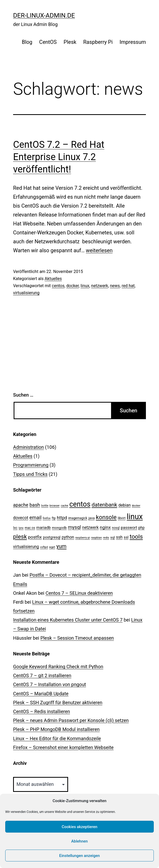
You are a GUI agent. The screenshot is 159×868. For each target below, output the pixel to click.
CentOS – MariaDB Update (41, 694)
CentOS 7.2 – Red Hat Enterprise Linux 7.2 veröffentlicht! (59, 157)
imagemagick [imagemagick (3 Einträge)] (78, 518)
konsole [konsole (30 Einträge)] (106, 517)
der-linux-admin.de (44, 15)
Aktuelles (53, 279)
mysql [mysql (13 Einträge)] (74, 527)
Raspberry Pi (98, 42)
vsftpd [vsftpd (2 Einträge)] (44, 547)
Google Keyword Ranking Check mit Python (58, 667)
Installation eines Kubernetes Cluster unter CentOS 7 (68, 620)
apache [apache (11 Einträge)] (21, 505)
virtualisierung (26, 293)
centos (58, 286)
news (115, 286)
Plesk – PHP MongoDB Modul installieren (56, 729)
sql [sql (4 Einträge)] (113, 537)
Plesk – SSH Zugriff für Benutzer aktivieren (58, 703)
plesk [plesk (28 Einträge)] (20, 536)
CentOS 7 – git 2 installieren (42, 675)
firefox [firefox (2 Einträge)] (47, 518)
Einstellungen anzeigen (79, 856)
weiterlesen (99, 250)
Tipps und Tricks (30, 474)
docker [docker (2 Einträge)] (136, 506)
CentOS (48, 42)
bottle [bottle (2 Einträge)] (45, 506)
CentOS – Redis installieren (42, 711)
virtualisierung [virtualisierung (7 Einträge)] (26, 547)
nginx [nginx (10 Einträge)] (105, 527)
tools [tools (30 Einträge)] (136, 537)
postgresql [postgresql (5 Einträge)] (52, 537)
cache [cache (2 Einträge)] (64, 506)
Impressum (133, 42)
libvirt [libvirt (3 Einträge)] (122, 518)
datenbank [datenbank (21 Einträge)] (105, 505)
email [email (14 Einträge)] (35, 517)
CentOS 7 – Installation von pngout (50, 684)
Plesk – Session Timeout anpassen (77, 638)
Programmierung (31, 465)
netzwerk (100, 286)
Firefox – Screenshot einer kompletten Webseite (63, 747)
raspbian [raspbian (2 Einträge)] (97, 538)
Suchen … (23, 395)
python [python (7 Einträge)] (68, 537)
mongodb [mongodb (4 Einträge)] (59, 528)
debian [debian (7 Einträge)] (125, 505)
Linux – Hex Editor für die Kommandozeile (57, 738)
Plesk (70, 42)
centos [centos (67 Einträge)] (80, 504)
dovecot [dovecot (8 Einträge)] (21, 518)
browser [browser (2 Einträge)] (54, 506)
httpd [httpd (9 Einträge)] (62, 518)
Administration (29, 447)
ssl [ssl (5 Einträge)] (126, 537)
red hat (128, 286)
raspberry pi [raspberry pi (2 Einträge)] (83, 538)
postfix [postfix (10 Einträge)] (35, 537)
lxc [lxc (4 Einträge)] (15, 528)
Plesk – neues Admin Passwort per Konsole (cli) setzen (71, 720)
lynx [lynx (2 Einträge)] (21, 528)
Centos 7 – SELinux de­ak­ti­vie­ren (79, 593)
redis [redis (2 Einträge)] (106, 538)
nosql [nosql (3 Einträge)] (116, 528)
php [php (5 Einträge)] (141, 528)
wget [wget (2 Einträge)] (52, 547)
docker (72, 286)
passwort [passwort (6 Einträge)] (129, 528)
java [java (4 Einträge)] (92, 518)
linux (85, 286)
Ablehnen (79, 841)
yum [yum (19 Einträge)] (61, 546)
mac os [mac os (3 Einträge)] (30, 528)
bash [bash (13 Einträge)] (35, 505)
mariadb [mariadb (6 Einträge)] (43, 528)
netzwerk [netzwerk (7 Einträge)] (90, 527)
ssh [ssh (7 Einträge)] (119, 537)
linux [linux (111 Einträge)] (135, 517)
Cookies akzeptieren (79, 827)
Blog (27, 42)
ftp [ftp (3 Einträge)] (54, 518)
